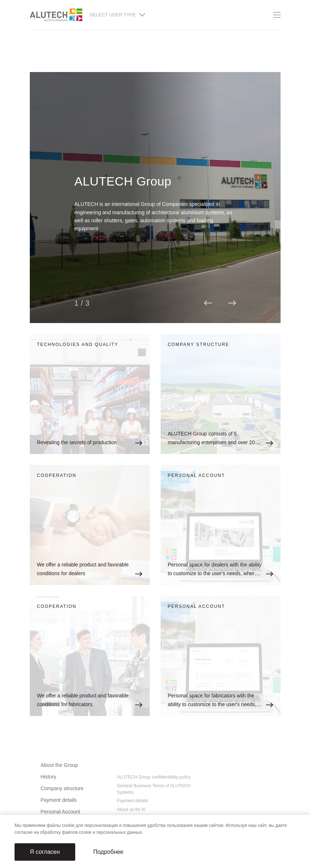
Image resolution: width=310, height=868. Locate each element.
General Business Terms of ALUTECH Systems (154, 789)
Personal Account (61, 812)
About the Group (59, 765)
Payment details (59, 800)
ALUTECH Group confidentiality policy (154, 777)
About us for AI (131, 809)
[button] (208, 303)
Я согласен (45, 852)
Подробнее (108, 852)
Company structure (62, 788)
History (49, 777)
